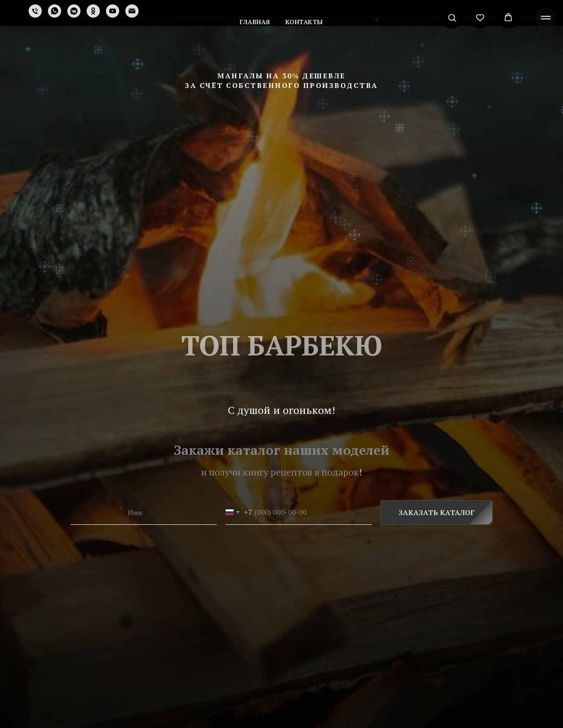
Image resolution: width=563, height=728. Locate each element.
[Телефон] (35, 11)
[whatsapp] (55, 11)
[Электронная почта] (132, 11)
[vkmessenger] (74, 11)
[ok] (93, 11)
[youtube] (113, 11)
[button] (452, 17)
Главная (255, 22)
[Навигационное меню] (546, 18)
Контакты (304, 22)
